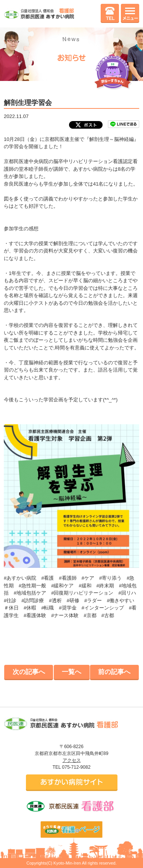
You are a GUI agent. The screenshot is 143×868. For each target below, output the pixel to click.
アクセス (72, 760)
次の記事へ (29, 672)
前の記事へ (114, 672)
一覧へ (71, 672)
